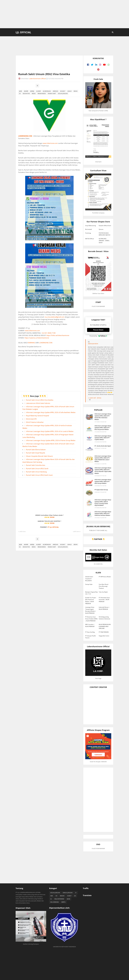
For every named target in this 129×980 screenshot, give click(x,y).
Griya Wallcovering (91, 226)
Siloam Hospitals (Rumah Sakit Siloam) (39, 456)
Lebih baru (22, 531)
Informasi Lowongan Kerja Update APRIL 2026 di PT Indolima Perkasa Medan (103, 513)
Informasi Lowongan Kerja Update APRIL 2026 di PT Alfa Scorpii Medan (103, 481)
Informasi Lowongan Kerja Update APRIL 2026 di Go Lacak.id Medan (50, 431)
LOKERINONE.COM (25, 136)
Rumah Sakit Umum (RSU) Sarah (37, 468)
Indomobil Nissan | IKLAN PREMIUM (104, 608)
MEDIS (34, 94)
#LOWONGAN (47, 91)
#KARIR (26, 91)
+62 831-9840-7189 (48, 333)
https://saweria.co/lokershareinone (37, 338)
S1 (76, 893)
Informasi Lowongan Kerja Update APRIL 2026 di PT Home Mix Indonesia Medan (103, 417)
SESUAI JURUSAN (63, 94)
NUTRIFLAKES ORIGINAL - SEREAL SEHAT (104, 241)
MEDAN (62, 896)
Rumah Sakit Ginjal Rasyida (36, 453)
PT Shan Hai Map (90, 632)
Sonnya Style (89, 584)
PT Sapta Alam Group (101, 490)
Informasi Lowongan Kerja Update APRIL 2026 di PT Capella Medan (103, 438)
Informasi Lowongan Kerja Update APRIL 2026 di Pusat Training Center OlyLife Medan (103, 502)
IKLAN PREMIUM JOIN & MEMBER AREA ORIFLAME (105, 626)
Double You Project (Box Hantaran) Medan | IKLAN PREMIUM (91, 601)
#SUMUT (63, 91)
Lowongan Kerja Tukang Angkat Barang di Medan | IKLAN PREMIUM (91, 610)
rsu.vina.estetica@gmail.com (55, 317)
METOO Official (90, 239)
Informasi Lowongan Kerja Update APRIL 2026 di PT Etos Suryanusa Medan (103, 428)
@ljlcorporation (93, 344)
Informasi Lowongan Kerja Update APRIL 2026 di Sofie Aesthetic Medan (51, 412)
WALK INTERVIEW (59, 899)
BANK (68, 899)
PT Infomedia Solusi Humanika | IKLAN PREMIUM (104, 600)
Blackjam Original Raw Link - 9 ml (92, 593)
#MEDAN (55, 91)
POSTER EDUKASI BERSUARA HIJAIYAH (105, 234)
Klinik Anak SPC (31, 419)
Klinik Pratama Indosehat (35, 422)
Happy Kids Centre (104, 636)
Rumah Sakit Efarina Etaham (36, 450)
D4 (75, 896)
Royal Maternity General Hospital (38, 416)
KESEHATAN (26, 94)
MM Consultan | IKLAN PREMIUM (90, 625)
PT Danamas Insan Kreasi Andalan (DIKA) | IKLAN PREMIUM (91, 619)
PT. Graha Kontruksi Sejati (103, 446)
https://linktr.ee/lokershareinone (58, 335)
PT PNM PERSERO (104, 632)
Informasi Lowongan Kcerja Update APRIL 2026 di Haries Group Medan (51, 440)
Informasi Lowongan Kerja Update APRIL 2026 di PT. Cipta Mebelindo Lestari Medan (103, 459)
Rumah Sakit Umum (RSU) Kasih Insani (39, 475)
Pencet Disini (98, 330)
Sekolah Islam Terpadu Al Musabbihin (89, 579)
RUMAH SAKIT (52, 94)
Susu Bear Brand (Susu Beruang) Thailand (104, 586)
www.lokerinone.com (50, 143)
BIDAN (76, 91)
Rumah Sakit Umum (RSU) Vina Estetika (40, 400)
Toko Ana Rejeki (103, 592)
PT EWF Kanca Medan (105, 577)
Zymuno (101, 229)
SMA (52, 896)
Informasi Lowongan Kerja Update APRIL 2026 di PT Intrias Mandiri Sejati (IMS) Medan (103, 471)
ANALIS (69, 91)
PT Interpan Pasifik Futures (90, 637)
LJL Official (23, 32)
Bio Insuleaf (89, 229)
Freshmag (88, 233)
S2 (51, 899)
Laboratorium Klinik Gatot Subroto (38, 403)
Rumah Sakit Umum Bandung (36, 472)
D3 (20, 94)
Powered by (98, 336)
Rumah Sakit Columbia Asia (36, 465)
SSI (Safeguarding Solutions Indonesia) (104, 618)
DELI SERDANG (55, 902)
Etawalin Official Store (105, 226)
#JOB (20, 91)
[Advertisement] (64, 14)
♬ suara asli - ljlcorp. (95, 398)
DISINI (52, 517)
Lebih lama (76, 531)
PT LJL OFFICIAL (53, 527)
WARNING (31, 343)
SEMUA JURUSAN (68, 893)
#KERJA (32, 91)
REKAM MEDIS (42, 94)
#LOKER (38, 91)
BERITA (63, 902)
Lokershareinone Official (38, 79)
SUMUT (69, 896)
